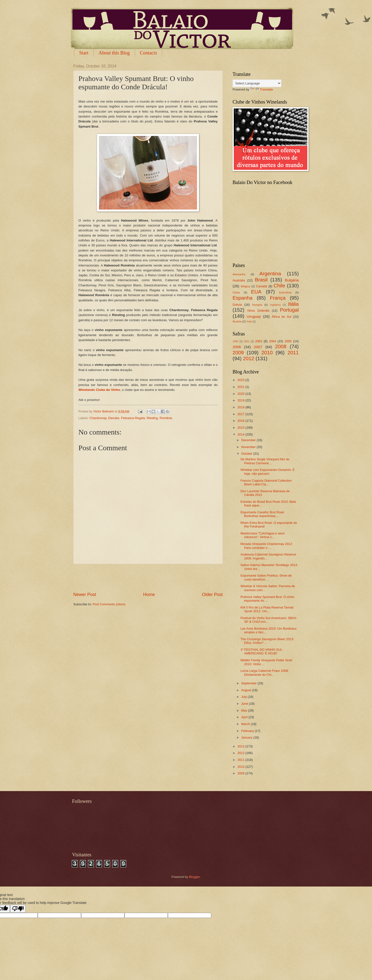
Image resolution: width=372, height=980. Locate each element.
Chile (279, 285)
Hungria (257, 305)
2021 (241, 387)
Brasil (261, 280)
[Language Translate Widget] (257, 83)
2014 (241, 434)
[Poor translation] (18, 909)
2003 (259, 341)
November (249, 447)
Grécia (237, 305)
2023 (241, 380)
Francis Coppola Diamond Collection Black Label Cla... (266, 482)
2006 (237, 347)
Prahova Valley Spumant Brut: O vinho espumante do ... (267, 599)
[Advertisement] (148, 578)
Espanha (242, 298)
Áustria (237, 321)
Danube (114, 418)
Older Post (212, 595)
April (245, 717)
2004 (273, 341)
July (244, 697)
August (247, 690)
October (247, 454)
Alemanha (239, 274)
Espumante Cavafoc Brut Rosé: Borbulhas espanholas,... (262, 514)
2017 (241, 414)
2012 (248, 358)
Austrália (239, 280)
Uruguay (254, 316)
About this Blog (114, 53)
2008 (281, 346)
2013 (241, 746)
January (247, 737)
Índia (249, 322)
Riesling (152, 418)
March (246, 724)
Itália (293, 304)
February (248, 731)
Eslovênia (285, 292)
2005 (288, 341)
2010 (267, 352)
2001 (247, 341)
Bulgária (292, 280)
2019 (241, 400)
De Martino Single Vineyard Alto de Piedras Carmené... (265, 461)
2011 (293, 352)
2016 (241, 421)
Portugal (289, 310)
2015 (241, 428)
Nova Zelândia (258, 311)
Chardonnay (98, 418)
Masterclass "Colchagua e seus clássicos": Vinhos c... (262, 535)
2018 (241, 407)
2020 (241, 394)
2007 (258, 347)
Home (149, 595)
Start (84, 53)
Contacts (149, 53)
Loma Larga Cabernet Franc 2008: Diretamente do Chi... (265, 673)
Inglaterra (275, 305)
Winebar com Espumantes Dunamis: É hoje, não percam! (267, 472)
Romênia (166, 418)
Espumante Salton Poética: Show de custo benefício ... (266, 577)
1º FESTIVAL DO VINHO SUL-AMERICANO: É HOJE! (262, 651)
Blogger (194, 877)
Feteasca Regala (133, 418)
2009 (238, 352)
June (245, 704)
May (245, 710)
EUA (256, 292)
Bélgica (246, 286)
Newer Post (85, 595)
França (278, 298)
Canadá (262, 286)
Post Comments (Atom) (109, 604)
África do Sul (281, 317)
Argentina (270, 273)
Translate (262, 89)
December (249, 440)
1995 (235, 341)
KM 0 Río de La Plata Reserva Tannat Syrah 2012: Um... (267, 609)
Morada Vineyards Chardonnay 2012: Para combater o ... (267, 546)
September (249, 683)
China (236, 292)
